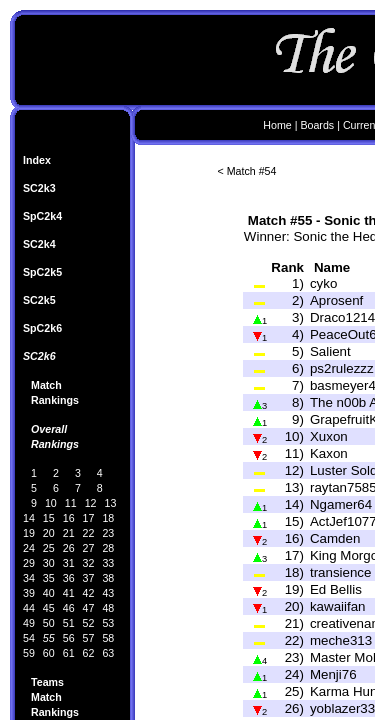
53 (108, 623)
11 (71, 503)
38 (108, 578)
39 (29, 593)
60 (49, 653)
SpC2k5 (42, 272)
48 (108, 608)
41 (69, 593)
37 (89, 578)
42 (89, 593)
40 (49, 593)
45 (49, 608)
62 (89, 653)
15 (49, 518)
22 (89, 533)
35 (49, 578)
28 (108, 548)
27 (89, 548)
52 (89, 623)
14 (29, 518)
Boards (317, 125)
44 (29, 608)
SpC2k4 (42, 216)
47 (89, 608)
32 (89, 563)
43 (108, 593)
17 (89, 518)
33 (108, 563)
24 (29, 548)
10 (51, 503)
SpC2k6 (42, 328)
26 (69, 548)
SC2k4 (39, 244)
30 (49, 563)
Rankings (55, 400)
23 (108, 533)
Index (37, 160)
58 (108, 638)
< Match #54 (247, 171)
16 (69, 518)
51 (69, 623)
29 (29, 563)
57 (89, 638)
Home (277, 125)
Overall (49, 429)
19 (29, 533)
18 (108, 518)
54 (29, 638)
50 (49, 623)
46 (69, 608)
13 (111, 503)
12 (91, 503)
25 (49, 548)
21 (69, 533)
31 (69, 563)
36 (69, 578)
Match (46, 385)
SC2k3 (39, 188)
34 (29, 578)
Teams (47, 682)
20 (49, 533)
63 (108, 653)
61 (69, 653)
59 (29, 653)
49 (29, 623)
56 (69, 638)
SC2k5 (39, 300)
